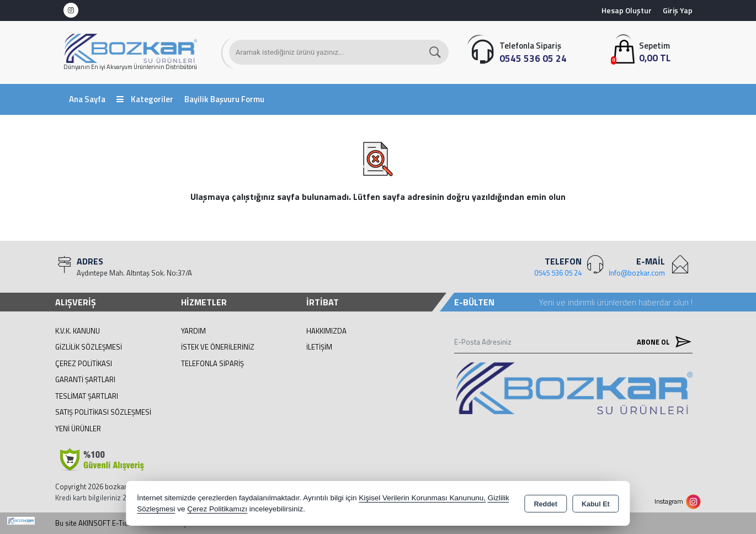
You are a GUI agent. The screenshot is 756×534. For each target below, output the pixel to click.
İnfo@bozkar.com (637, 273)
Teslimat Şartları (87, 396)
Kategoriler (145, 99)
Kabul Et (596, 504)
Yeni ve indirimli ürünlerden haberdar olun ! (616, 302)
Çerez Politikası (84, 363)
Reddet (546, 504)
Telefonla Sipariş (212, 363)
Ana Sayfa (87, 99)
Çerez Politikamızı (217, 509)
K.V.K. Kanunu (78, 331)
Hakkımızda (326, 331)
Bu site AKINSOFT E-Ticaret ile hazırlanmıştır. (125, 523)
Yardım (193, 331)
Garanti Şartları (85, 379)
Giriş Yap (678, 10)
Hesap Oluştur (627, 10)
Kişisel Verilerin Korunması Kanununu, (422, 498)
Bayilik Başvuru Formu (224, 99)
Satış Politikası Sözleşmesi (103, 412)
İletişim (319, 347)
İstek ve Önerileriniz (218, 347)
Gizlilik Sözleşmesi (89, 347)
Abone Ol (662, 342)
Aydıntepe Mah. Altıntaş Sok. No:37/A (134, 273)
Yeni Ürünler (78, 429)
